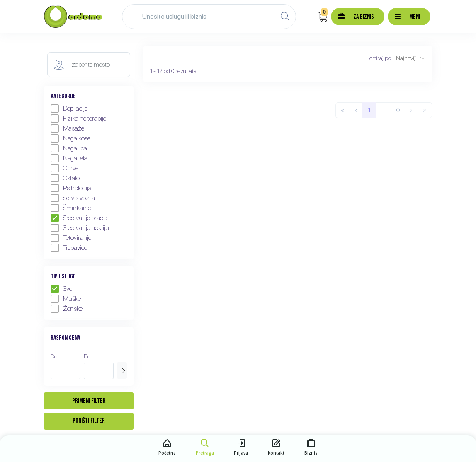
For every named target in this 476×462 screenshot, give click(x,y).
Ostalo (65, 178)
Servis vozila (73, 198)
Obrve (64, 168)
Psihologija (71, 188)
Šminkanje (71, 208)
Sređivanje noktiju (80, 228)
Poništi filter (89, 421)
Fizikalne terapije (78, 119)
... (384, 110)
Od (54, 356)
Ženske (67, 309)
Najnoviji (411, 58)
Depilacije (69, 109)
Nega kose (70, 138)
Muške (66, 299)
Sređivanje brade (79, 218)
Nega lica (69, 148)
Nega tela (69, 158)
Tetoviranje (71, 238)
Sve (61, 289)
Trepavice (69, 248)
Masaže (67, 128)
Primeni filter (89, 401)
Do (87, 356)
